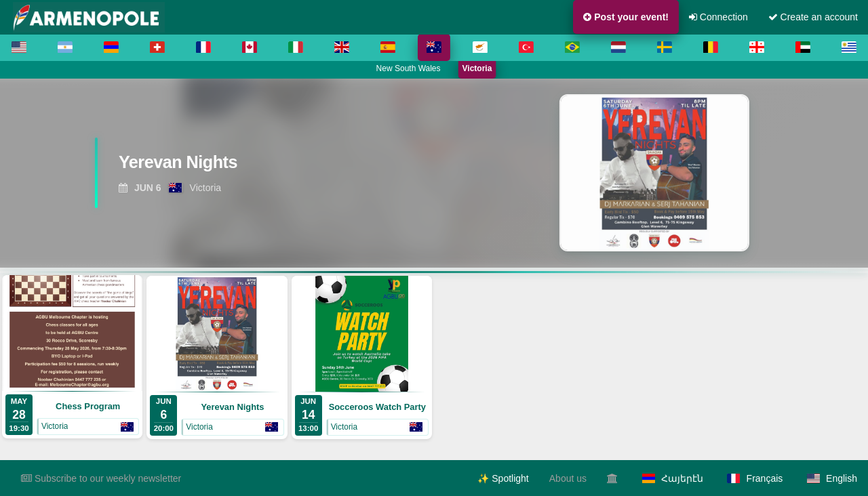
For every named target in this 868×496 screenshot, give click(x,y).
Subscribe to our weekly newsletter (101, 478)
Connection (718, 17)
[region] (434, 173)
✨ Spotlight (503, 478)
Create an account (813, 17)
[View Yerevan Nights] (264, 166)
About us (568, 478)
